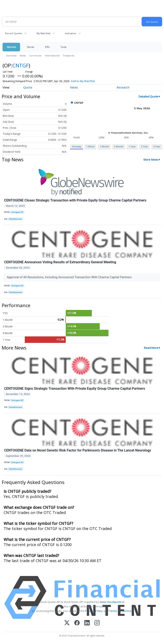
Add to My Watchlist (83, 81)
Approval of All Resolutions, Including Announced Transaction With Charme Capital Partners (70, 277)
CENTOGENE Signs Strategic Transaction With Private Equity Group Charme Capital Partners (75, 389)
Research (123, 87)
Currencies (35, 56)
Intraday (77, 146)
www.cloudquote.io (112, 602)
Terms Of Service (120, 611)
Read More (151, 348)
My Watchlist (43, 33)
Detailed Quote (148, 96)
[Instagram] (97, 623)
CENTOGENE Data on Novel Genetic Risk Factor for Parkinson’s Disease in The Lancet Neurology (78, 450)
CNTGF (20, 65)
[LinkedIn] (87, 623)
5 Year (157, 146)
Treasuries (69, 56)
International (52, 56)
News (23, 56)
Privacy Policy (94, 611)
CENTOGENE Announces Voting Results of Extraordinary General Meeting (60, 262)
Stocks (30, 47)
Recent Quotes (14, 33)
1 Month (104, 146)
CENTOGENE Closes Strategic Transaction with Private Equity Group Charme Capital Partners (75, 200)
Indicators (70, 33)
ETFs (47, 47)
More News (151, 160)
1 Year (132, 146)
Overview (11, 56)
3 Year (145, 146)
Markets (11, 47)
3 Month (119, 146)
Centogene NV (17, 212)
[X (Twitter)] (67, 623)
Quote (28, 87)
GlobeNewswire (15, 219)
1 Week (90, 146)
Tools (63, 47)
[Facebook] (77, 623)
